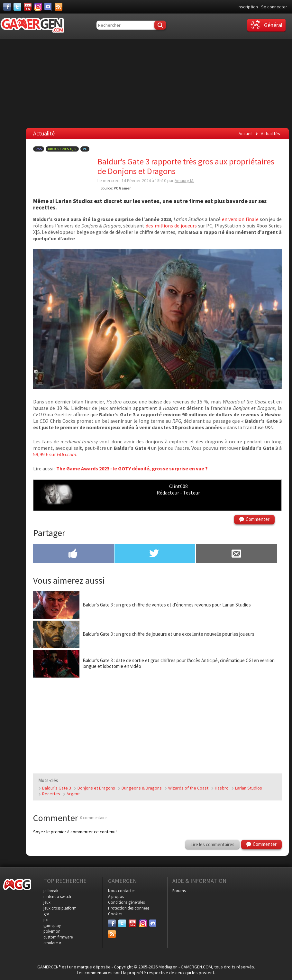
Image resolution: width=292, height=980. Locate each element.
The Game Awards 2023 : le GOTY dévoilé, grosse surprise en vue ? (132, 468)
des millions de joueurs (171, 226)
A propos (116, 897)
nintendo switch (57, 897)
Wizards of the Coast (188, 788)
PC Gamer (122, 188)
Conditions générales (126, 902)
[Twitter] (17, 7)
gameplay (52, 925)
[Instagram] (38, 7)
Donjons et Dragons (96, 788)
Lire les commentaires (212, 844)
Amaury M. (184, 180)
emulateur (52, 943)
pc (46, 920)
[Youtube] (28, 7)
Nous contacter (121, 891)
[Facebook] (7, 7)
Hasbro (222, 788)
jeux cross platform (60, 908)
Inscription (248, 7)
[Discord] (48, 7)
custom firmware (58, 937)
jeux (47, 902)
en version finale (240, 219)
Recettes (51, 794)
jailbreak (51, 891)
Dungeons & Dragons (142, 788)
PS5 (39, 149)
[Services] (59, 7)
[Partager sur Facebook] (73, 554)
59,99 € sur (55, 454)
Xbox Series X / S (62, 149)
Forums (179, 891)
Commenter (258, 519)
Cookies (115, 914)
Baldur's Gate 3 (57, 788)
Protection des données (129, 908)
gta (46, 914)
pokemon (52, 931)
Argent (73, 794)
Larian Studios (249, 788)
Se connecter (274, 7)
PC (85, 149)
